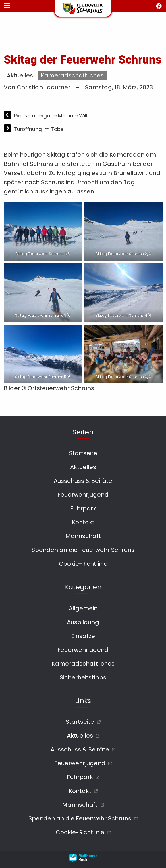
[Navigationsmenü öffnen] (7, 6)
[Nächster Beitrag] (8, 129)
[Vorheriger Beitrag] (8, 115)
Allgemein (83, 608)
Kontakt (83, 522)
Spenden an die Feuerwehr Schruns (83, 550)
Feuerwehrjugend (83, 495)
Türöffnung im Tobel (39, 129)
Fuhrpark (83, 508)
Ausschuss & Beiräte (83, 481)
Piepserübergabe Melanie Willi (51, 116)
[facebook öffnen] (159, 6)
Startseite (83, 453)
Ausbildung (83, 622)
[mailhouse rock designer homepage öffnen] (83, 861)
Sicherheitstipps (83, 677)
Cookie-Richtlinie (83, 564)
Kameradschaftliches (72, 75)
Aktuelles (20, 75)
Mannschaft (83, 536)
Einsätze (83, 636)
